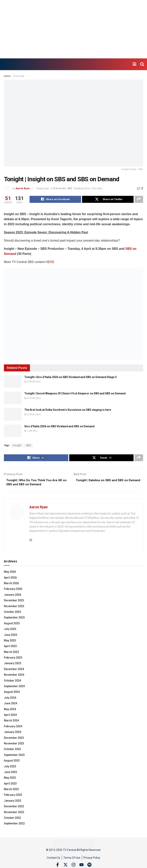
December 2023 (14, 739)
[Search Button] (142, 64)
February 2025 (13, 659)
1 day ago (31, 431)
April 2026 (10, 579)
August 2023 (12, 762)
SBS (70, 188)
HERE (50, 262)
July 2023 (10, 768)
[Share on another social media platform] (139, 200)
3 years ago (42, 188)
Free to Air (19, 76)
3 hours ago (33, 382)
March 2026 (11, 585)
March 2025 (11, 653)
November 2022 (14, 814)
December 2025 (14, 602)
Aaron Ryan (23, 188)
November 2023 (14, 745)
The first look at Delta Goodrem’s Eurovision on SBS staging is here (68, 410)
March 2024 (11, 722)
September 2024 (14, 688)
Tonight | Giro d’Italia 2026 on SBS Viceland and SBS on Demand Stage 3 (70, 377)
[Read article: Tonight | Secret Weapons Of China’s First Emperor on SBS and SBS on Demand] (13, 398)
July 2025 (10, 631)
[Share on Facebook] (55, 200)
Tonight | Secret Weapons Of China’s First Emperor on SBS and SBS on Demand (75, 394)
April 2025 (10, 648)
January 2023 (13, 802)
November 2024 (14, 676)
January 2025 (13, 665)
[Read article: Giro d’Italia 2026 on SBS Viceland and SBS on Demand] (13, 431)
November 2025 (14, 608)
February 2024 (13, 728)
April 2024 (10, 716)
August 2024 (12, 693)
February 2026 (13, 590)
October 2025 (12, 613)
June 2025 (10, 636)
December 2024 (14, 671)
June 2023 (10, 774)
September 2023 (14, 756)
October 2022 (12, 819)
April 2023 (10, 785)
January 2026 (13, 596)
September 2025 (14, 619)
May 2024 (10, 711)
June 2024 (10, 705)
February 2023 (13, 796)
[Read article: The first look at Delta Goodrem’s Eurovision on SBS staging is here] (13, 415)
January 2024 (13, 733)
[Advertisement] (73, 29)
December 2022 (14, 808)
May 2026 (10, 573)
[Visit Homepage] (3, 64)
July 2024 (10, 699)
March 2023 (11, 791)
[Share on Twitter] (108, 200)
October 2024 (12, 682)
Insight (17, 446)
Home (7, 76)
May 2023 (10, 779)
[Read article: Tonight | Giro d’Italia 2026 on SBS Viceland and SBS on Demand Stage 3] (13, 382)
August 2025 (12, 625)
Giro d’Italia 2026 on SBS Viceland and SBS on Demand (59, 427)
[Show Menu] (134, 64)
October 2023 (12, 751)
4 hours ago (33, 415)
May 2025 (10, 642)
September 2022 (14, 825)
